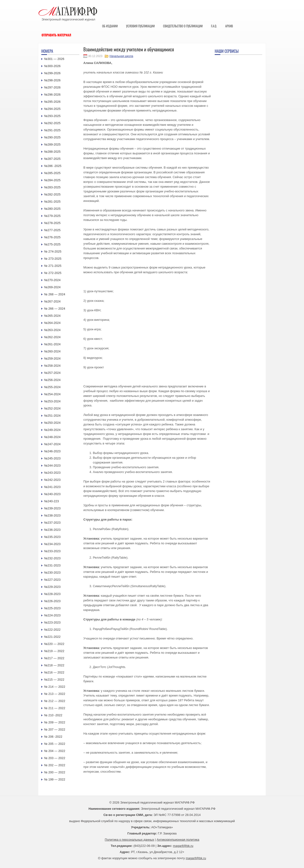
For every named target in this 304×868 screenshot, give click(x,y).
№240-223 (52, 501)
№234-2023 (52, 544)
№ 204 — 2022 (55, 751)
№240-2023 (52, 494)
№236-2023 (52, 530)
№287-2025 (52, 159)
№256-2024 (52, 380)
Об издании (110, 26)
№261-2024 (52, 344)
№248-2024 (52, 437)
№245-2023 (52, 458)
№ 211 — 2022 (55, 708)
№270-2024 (52, 280)
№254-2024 (52, 394)
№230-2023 (52, 573)
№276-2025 (52, 237)
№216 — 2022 (54, 672)
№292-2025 (52, 123)
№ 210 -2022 (53, 715)
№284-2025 (52, 180)
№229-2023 (52, 587)
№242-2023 (52, 480)
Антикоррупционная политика (178, 840)
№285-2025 (52, 173)
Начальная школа (121, 56)
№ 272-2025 (53, 273)
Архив (229, 26)
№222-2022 (52, 630)
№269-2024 (52, 287)
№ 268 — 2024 (55, 294)
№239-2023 (52, 508)
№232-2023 (52, 558)
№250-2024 (52, 423)
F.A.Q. (214, 26)
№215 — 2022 (54, 680)
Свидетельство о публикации (183, 26)
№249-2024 (52, 430)
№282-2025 (52, 194)
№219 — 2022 (54, 651)
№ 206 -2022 (53, 737)
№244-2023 (52, 466)
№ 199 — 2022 (55, 779)
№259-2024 (52, 358)
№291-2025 (52, 130)
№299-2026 (52, 73)
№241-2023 (52, 487)
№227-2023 (52, 580)
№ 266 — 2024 (55, 309)
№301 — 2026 (54, 59)
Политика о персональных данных (129, 840)
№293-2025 (52, 116)
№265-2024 (52, 316)
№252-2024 (52, 408)
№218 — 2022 (54, 665)
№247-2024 (52, 444)
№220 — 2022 (54, 644)
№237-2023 (52, 523)
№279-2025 (52, 216)
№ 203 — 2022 (55, 758)
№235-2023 (52, 537)
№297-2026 (52, 87)
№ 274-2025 (53, 251)
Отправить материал (56, 35)
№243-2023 (52, 473)
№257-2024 (52, 373)
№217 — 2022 (54, 658)
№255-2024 (52, 387)
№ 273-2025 (53, 259)
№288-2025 (52, 152)
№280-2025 (52, 209)
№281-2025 (52, 202)
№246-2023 (52, 451)
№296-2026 (52, 95)
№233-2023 (52, 551)
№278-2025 (52, 223)
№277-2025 (52, 230)
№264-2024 (52, 323)
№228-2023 (52, 594)
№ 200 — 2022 (55, 772)
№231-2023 (52, 565)
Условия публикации (140, 26)
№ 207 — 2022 (55, 729)
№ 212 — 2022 (55, 701)
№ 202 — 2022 (55, 765)
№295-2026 (52, 102)
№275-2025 (52, 244)
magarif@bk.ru (183, 846)
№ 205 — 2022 (55, 744)
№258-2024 (52, 366)
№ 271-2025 (53, 266)
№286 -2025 (53, 166)
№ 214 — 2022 (55, 687)
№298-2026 (52, 80)
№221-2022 (52, 637)
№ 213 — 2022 (55, 694)
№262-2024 (52, 337)
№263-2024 (52, 330)
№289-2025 (52, 144)
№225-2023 (52, 608)
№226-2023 (52, 601)
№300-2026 (52, 66)
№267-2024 (52, 301)
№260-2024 (52, 351)
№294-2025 (52, 109)
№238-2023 (52, 515)
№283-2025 (52, 187)
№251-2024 (52, 416)
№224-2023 (52, 615)
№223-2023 (52, 622)
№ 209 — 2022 (55, 722)
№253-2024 (52, 401)
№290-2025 (52, 137)
